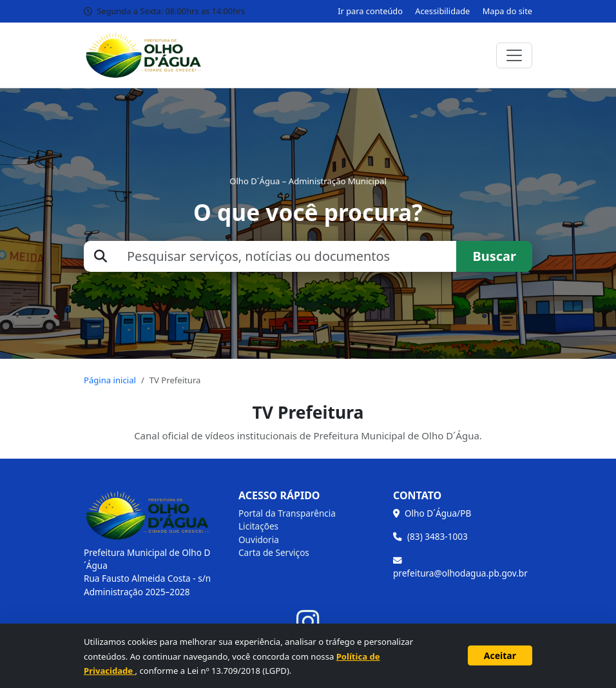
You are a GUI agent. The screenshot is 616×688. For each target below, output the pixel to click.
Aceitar (500, 655)
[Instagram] (308, 622)
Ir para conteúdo (370, 11)
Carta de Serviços (274, 552)
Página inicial (110, 380)
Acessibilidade (442, 11)
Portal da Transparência (287, 513)
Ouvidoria (259, 540)
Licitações (258, 526)
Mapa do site (507, 11)
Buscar (494, 256)
